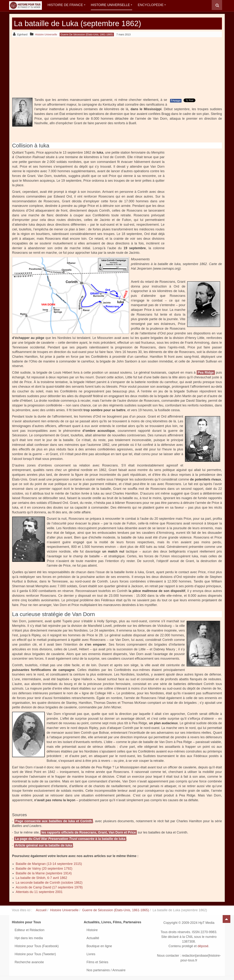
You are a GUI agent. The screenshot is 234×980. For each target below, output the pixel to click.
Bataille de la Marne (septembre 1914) (44, 873)
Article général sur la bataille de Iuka (44, 845)
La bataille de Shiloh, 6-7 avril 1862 (41, 878)
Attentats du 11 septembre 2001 (39, 892)
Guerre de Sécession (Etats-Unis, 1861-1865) (115, 910)
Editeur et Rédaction (30, 930)
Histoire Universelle (112, 5)
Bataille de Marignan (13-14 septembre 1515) (49, 864)
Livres (91, 954)
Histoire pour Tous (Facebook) (37, 946)
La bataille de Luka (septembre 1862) (78, 23)
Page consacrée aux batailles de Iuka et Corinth (54, 821)
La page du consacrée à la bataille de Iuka (70, 839)
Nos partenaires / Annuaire (106, 970)
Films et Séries (97, 962)
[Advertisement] (117, 67)
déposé (203, 946)
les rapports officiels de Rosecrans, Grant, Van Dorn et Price (89, 832)
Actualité (93, 938)
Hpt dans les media (29, 938)
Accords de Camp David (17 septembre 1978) (49, 887)
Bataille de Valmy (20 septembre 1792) (44, 869)
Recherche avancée (29, 962)
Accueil (41, 910)
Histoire (92, 930)
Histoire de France (66, 5)
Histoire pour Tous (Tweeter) (35, 954)
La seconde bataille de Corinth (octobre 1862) (49, 883)
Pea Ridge (206, 373)
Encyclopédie (152, 5)
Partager (176, 101)
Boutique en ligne (99, 946)
